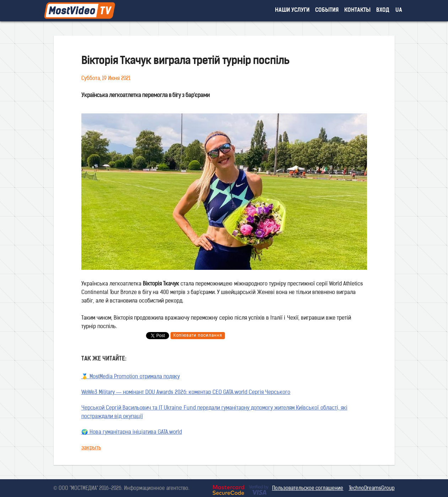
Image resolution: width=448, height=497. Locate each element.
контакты (357, 10)
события (327, 10)
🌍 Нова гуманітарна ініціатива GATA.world (132, 432)
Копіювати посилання (198, 336)
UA (399, 10)
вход (383, 10)
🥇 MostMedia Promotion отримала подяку (131, 377)
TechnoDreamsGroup (372, 489)
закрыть (91, 448)
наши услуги (292, 10)
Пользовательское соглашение (308, 489)
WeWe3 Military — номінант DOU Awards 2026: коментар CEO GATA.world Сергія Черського (186, 393)
